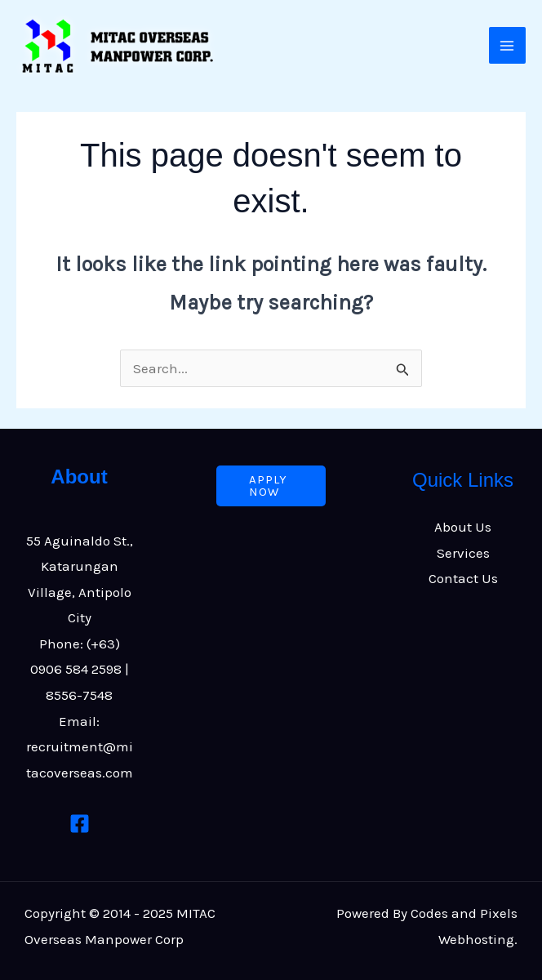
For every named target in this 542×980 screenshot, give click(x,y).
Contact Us (463, 578)
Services (463, 553)
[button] (271, 486)
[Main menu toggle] (508, 46)
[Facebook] (80, 824)
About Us (463, 527)
